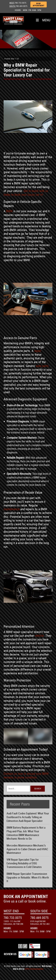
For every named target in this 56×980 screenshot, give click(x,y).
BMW (9, 211)
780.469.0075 (22, 6)
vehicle (39, 636)
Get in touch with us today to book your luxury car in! (26, 193)
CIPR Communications (34, 969)
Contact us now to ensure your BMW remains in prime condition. (26, 775)
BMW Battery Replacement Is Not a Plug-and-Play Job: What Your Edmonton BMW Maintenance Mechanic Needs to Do (26, 833)
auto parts (42, 366)
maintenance (12, 509)
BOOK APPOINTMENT (39, 4)
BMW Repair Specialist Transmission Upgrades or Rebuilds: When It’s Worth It (28, 877)
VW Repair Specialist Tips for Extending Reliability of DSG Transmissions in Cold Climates (24, 863)
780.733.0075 (20, 3)
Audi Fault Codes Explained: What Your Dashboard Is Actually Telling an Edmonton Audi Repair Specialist (28, 817)
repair (38, 351)
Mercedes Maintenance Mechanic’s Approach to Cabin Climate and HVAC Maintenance (27, 849)
